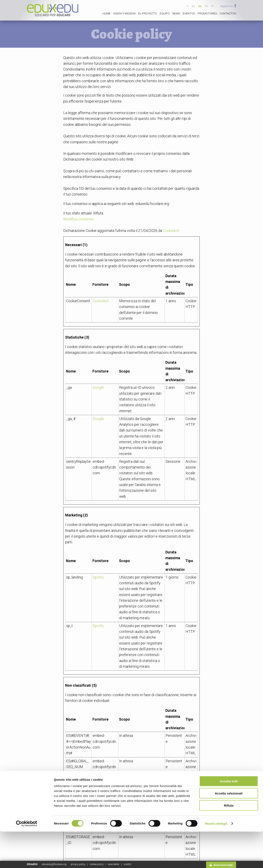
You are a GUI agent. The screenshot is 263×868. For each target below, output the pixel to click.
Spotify (98, 577)
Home (107, 13)
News (176, 13)
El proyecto (148, 13)
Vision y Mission (124, 13)
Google (98, 388)
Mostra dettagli (216, 860)
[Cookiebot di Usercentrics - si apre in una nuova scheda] (27, 860)
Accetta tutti (229, 818)
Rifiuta (229, 842)
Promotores (207, 13)
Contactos (228, 13)
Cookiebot (171, 231)
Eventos (189, 13)
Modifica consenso (78, 219)
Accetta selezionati (229, 830)
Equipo (165, 13)
